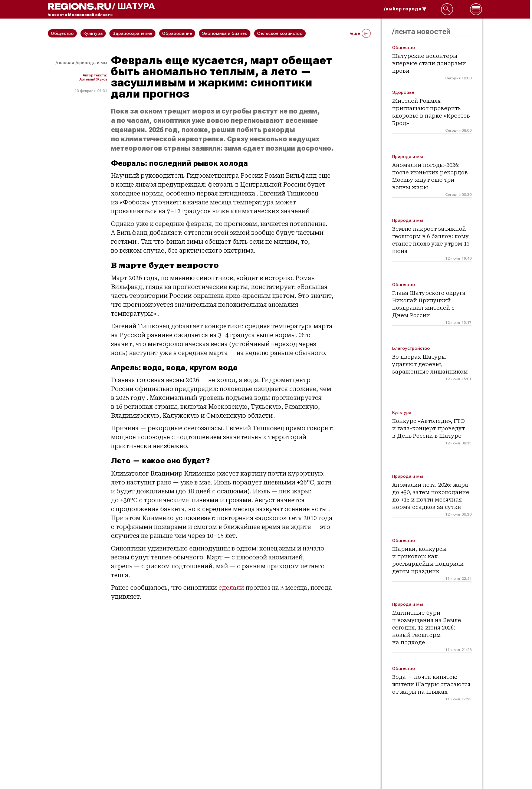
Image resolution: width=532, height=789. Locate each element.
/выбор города (405, 9)
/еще (360, 33)
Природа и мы (92, 63)
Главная (65, 63)
